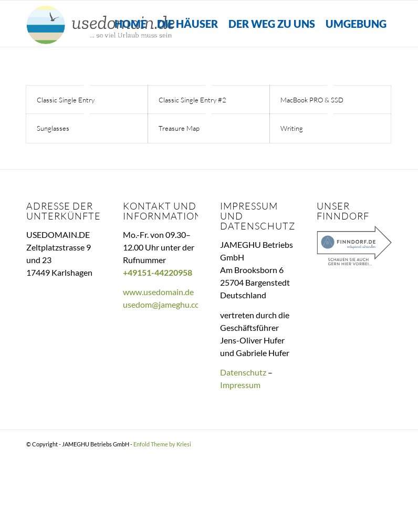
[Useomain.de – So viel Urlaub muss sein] (101, 24)
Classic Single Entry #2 (192, 100)
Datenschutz (243, 372)
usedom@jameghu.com (165, 305)
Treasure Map (179, 128)
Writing (292, 128)
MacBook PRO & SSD (312, 100)
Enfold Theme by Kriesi (162, 444)
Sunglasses (53, 128)
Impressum (240, 385)
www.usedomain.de (158, 292)
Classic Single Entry (66, 100)
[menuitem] (130, 24)
